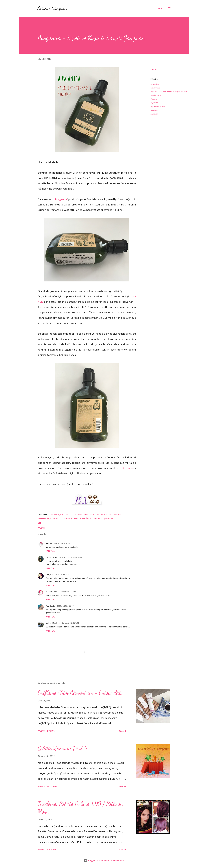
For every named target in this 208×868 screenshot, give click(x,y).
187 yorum (52, 786)
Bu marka (128, 468)
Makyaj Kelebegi (53, 623)
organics (154, 103)
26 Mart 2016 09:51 (71, 623)
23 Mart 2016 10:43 (65, 606)
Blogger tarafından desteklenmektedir (104, 860)
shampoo (154, 110)
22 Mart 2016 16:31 (62, 543)
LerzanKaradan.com (54, 557)
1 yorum (51, 731)
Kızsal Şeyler (51, 592)
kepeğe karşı (156, 95)
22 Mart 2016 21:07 (62, 575)
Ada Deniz (50, 606)
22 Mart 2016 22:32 (67, 592)
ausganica (154, 84)
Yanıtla (50, 551)
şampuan (154, 114)
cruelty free (155, 88)
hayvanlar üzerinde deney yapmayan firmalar (169, 91)
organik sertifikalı (158, 106)
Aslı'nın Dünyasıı (52, 8)
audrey (49, 543)
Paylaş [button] (154, 69)
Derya (48, 575)
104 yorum (52, 850)
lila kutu (154, 99)
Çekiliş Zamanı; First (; (62, 748)
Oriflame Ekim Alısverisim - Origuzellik (80, 693)
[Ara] (160, 8)
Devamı (122, 731)
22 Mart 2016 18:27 (74, 557)
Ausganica (61, 199)
